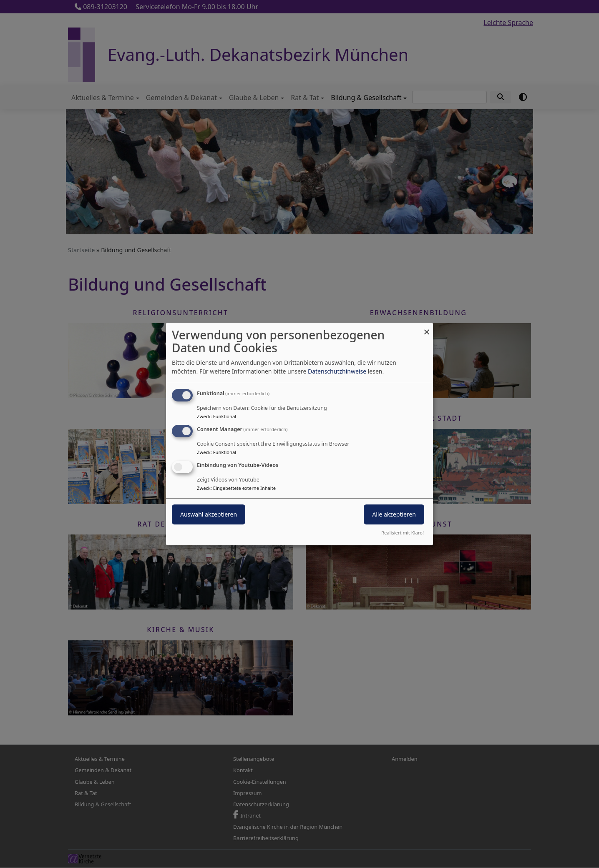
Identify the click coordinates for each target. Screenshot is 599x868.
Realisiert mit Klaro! (403, 533)
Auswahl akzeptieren (209, 514)
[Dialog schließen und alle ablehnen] (427, 328)
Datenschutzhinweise (337, 371)
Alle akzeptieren (394, 514)
